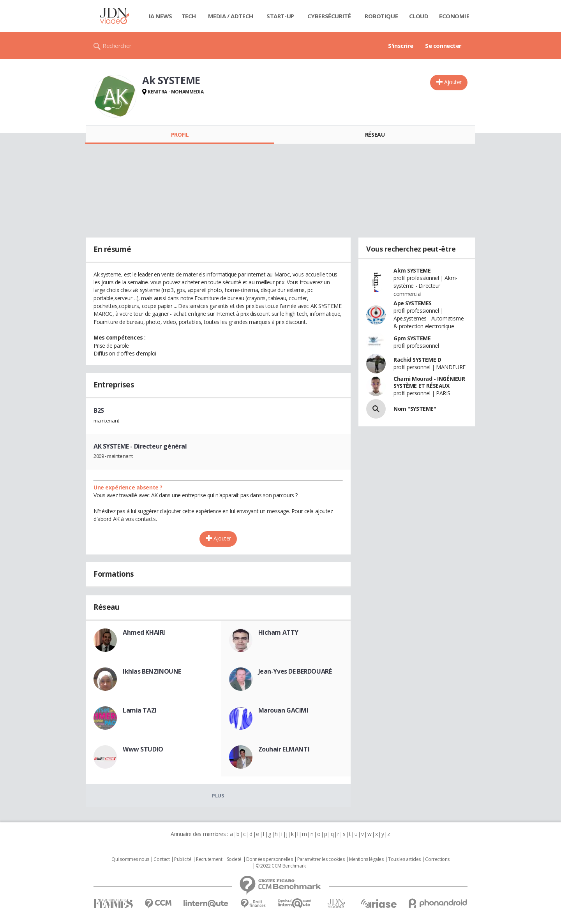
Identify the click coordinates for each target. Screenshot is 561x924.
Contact (161, 859)
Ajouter (453, 82)
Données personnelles (270, 859)
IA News (161, 16)
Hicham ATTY (278, 632)
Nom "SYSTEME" (415, 409)
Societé (234, 859)
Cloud (419, 16)
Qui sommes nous (130, 859)
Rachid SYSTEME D (417, 360)
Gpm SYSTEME (412, 338)
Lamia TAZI (140, 710)
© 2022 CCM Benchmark (281, 866)
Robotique (381, 16)
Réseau (375, 135)
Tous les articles (404, 859)
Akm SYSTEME (412, 270)
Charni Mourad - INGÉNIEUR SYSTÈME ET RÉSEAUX (429, 382)
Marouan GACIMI (283, 710)
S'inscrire (401, 46)
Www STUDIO (143, 749)
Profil (180, 135)
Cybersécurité (329, 16)
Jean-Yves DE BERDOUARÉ (295, 671)
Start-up (280, 16)
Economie (454, 16)
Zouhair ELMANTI (284, 749)
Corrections (437, 859)
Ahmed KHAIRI (144, 632)
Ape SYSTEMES (413, 303)
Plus (218, 796)
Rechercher (117, 46)
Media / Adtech (231, 16)
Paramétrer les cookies (321, 859)
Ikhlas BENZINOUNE (152, 671)
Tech (189, 16)
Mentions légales (366, 859)
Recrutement (209, 859)
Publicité (183, 859)
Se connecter (443, 46)
